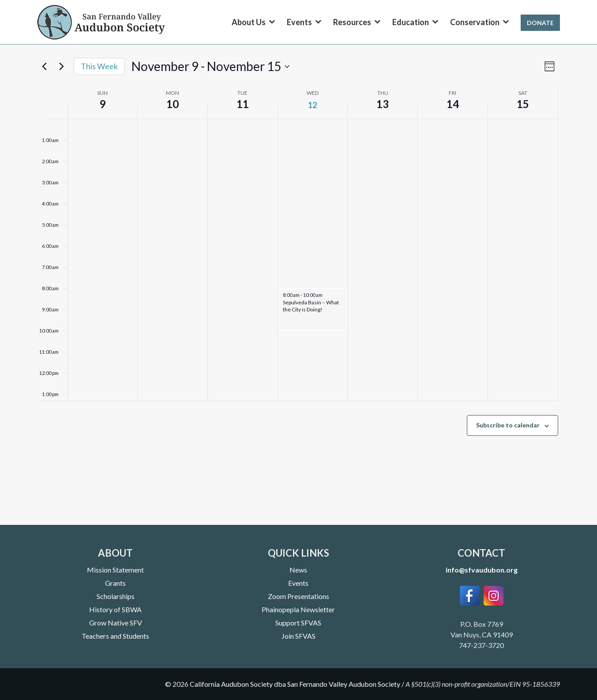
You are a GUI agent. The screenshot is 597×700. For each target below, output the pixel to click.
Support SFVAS (298, 623)
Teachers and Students (115, 636)
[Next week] (62, 67)
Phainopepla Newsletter (298, 609)
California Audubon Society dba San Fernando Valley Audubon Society (295, 684)
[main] (298, 289)
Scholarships (116, 596)
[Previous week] (45, 67)
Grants (115, 583)
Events (298, 583)
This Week (99, 66)
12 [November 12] (312, 105)
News (298, 570)
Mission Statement (115, 570)
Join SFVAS (298, 636)
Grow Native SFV (116, 623)
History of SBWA (115, 609)
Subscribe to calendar (508, 425)
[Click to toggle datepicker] (210, 67)
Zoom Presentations (298, 596)
